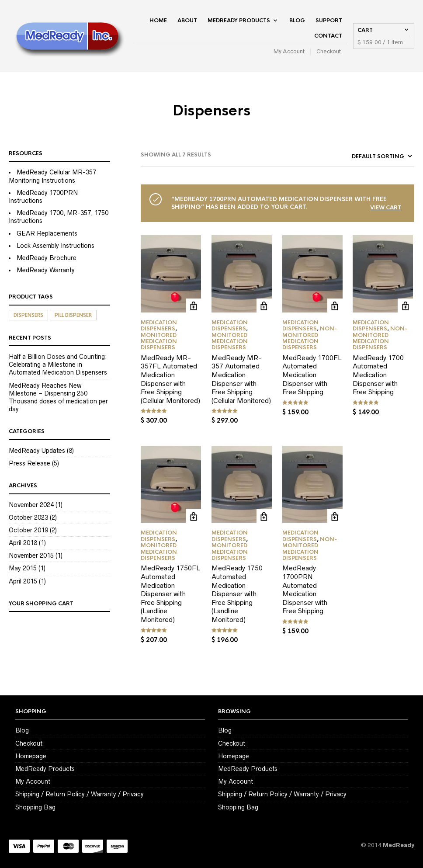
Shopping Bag (35, 807)
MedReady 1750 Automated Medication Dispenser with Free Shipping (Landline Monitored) (237, 594)
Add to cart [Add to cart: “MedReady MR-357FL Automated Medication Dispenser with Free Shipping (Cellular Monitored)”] (193, 306)
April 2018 (23, 543)
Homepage (31, 756)
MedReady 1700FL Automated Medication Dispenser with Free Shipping (312, 375)
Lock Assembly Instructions (55, 246)
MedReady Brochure (47, 258)
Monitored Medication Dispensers (159, 342)
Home (158, 21)
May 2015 (23, 568)
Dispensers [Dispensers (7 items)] (28, 315)
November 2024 (31, 505)
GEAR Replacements (47, 233)
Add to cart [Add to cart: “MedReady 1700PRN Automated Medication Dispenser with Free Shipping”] (335, 516)
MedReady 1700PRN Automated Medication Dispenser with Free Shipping (305, 589)
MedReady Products (239, 21)
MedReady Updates (37, 451)
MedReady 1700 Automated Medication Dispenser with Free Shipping (378, 375)
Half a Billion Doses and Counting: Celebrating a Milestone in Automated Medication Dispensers (58, 365)
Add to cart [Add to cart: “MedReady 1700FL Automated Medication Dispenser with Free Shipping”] (335, 306)
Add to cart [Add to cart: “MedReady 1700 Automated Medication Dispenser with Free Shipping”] (405, 306)
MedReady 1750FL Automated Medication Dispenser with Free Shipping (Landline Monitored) (170, 594)
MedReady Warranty (46, 270)
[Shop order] (366, 156)
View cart (386, 207)
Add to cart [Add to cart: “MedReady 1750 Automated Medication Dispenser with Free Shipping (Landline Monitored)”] (264, 516)
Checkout (329, 51)
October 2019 (28, 530)
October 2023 (28, 517)
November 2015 (31, 556)
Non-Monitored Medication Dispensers (310, 338)
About (187, 21)
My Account (289, 51)
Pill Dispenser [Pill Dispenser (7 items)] (73, 315)
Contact (328, 36)
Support (329, 21)
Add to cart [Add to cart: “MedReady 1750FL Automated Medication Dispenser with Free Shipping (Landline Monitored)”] (193, 516)
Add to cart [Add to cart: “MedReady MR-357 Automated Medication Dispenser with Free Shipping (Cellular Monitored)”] (264, 306)
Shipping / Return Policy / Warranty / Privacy (80, 794)
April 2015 (23, 581)
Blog (297, 21)
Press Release (29, 463)
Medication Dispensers (159, 326)
